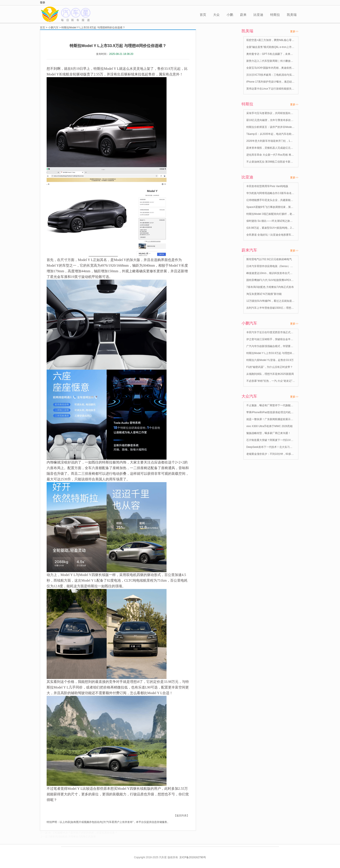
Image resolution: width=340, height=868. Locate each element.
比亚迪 (258, 15)
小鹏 (230, 15)
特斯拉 (275, 15)
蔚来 (243, 15)
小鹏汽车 (53, 28)
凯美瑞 (292, 15)
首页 (203, 15)
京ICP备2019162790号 (193, 857)
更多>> (294, 31)
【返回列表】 (181, 816)
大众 (216, 15)
